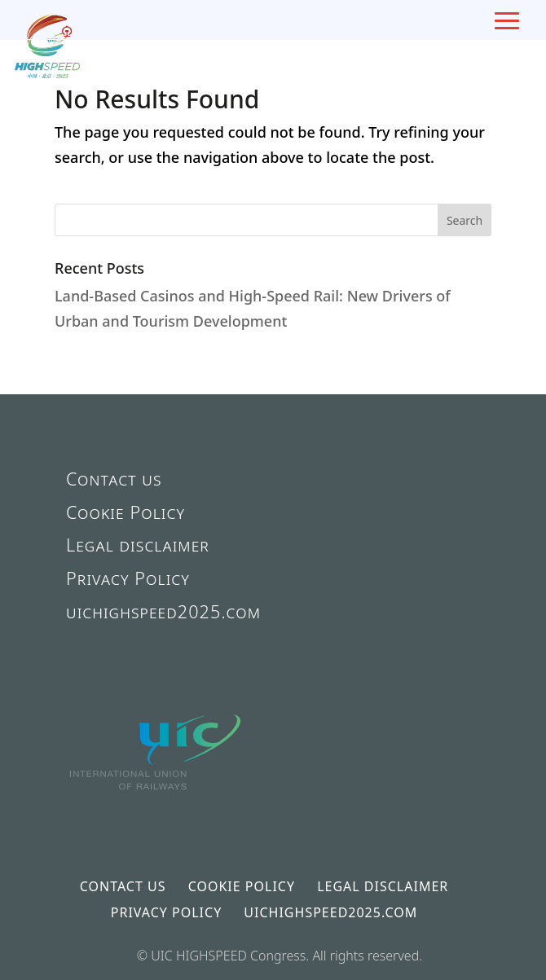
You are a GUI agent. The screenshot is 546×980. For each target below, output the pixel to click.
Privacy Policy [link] (128, 578)
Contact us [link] (114, 479)
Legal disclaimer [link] (138, 545)
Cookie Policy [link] (125, 512)
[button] (465, 220)
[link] (156, 818)
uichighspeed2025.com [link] (163, 611)
